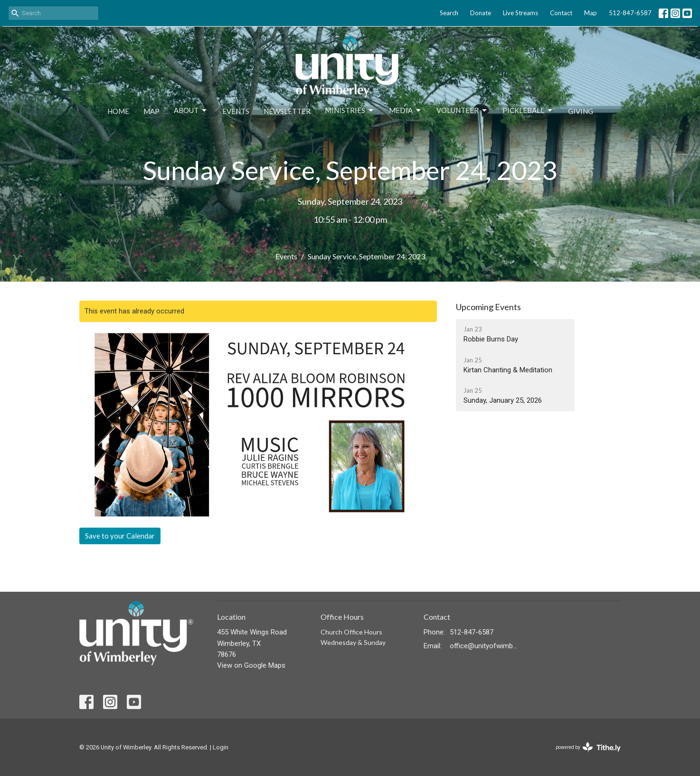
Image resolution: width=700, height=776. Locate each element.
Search (449, 13)
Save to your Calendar (120, 536)
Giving (581, 111)
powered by (588, 747)
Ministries (350, 111)
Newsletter (287, 111)
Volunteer (462, 111)
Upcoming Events (488, 307)
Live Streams (520, 13)
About (191, 111)
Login (221, 747)
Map (591, 13)
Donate (481, 13)
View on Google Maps (251, 665)
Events (236, 111)
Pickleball (528, 111)
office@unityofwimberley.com (484, 646)
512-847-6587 (630, 13)
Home (118, 111)
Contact (561, 13)
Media (406, 111)
